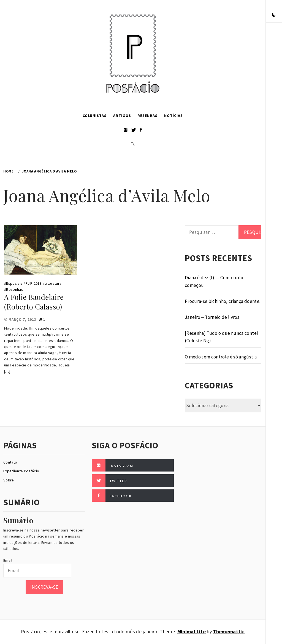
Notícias (173, 116)
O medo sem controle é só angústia (221, 357)
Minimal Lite (192, 631)
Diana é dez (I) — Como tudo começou (214, 281)
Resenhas (147, 116)
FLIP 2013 (34, 283)
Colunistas (95, 116)
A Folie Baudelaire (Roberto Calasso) (34, 302)
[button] (274, 15)
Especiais (14, 283)
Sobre (9, 480)
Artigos (122, 116)
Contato (10, 462)
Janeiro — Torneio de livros (212, 317)
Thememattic (229, 631)
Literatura (53, 283)
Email (8, 560)
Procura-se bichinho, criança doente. (223, 301)
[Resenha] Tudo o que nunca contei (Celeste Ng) (221, 337)
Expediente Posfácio (21, 471)
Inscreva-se (44, 587)
